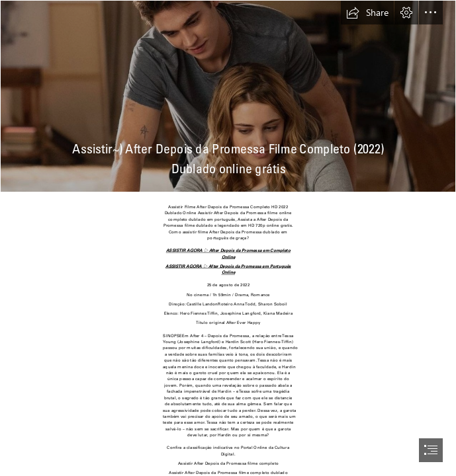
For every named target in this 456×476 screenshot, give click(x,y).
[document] (228, 238)
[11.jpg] (228, 96)
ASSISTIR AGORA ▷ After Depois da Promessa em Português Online (228, 269)
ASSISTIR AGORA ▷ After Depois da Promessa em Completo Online (228, 254)
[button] (367, 13)
